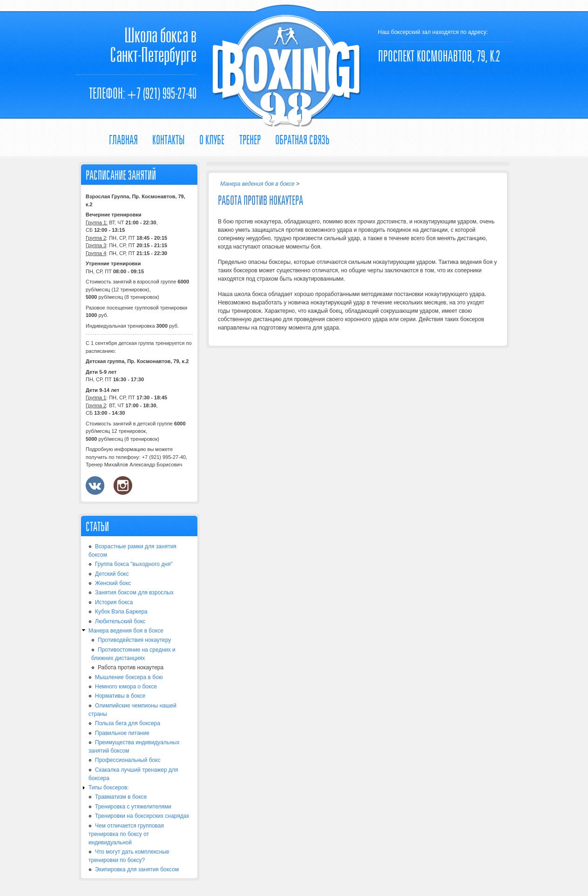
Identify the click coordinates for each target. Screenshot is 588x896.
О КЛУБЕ (212, 140)
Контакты (169, 140)
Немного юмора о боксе (126, 687)
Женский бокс (113, 583)
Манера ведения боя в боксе (126, 631)
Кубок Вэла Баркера (121, 612)
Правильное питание (122, 733)
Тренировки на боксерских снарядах (142, 816)
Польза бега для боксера (128, 723)
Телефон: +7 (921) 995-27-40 (143, 93)
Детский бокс (112, 574)
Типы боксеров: (109, 788)
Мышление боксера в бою (129, 677)
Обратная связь (302, 140)
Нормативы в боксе (120, 696)
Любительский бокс (120, 621)
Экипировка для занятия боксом (137, 869)
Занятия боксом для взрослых (134, 593)
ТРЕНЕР (250, 140)
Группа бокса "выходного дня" (134, 564)
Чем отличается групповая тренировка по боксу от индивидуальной (126, 834)
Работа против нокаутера (131, 667)
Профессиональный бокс (128, 760)
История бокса (114, 602)
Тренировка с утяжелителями (133, 807)
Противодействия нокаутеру (134, 640)
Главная (123, 140)
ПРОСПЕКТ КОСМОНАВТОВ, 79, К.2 (439, 56)
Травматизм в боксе (121, 797)
